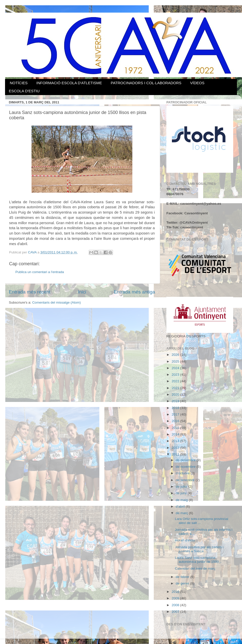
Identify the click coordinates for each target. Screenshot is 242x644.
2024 (176, 368)
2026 (176, 355)
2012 (176, 448)
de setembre (186, 480)
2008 (176, 605)
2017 (176, 414)
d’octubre (183, 473)
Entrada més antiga (134, 292)
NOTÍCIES (19, 83)
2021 (176, 388)
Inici (82, 292)
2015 (176, 428)
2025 (176, 361)
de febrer (183, 577)
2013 (176, 441)
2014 (176, 434)
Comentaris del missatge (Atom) (57, 302)
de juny (182, 493)
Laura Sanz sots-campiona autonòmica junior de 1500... (198, 560)
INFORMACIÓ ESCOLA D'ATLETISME (69, 83)
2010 (176, 592)
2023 (176, 375)
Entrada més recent (30, 292)
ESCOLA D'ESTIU (24, 91)
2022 (176, 381)
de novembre (186, 467)
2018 (176, 408)
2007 (176, 612)
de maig (182, 500)
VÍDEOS (197, 83)
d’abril (181, 506)
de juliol (182, 487)
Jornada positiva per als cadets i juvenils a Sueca (199, 549)
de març (182, 513)
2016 (176, 421)
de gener (183, 583)
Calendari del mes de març (195, 568)
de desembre (186, 460)
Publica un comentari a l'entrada (40, 272)
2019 (176, 401)
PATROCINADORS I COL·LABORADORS (146, 83)
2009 (176, 598)
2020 (176, 394)
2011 (176, 454)
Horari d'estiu (185, 540)
